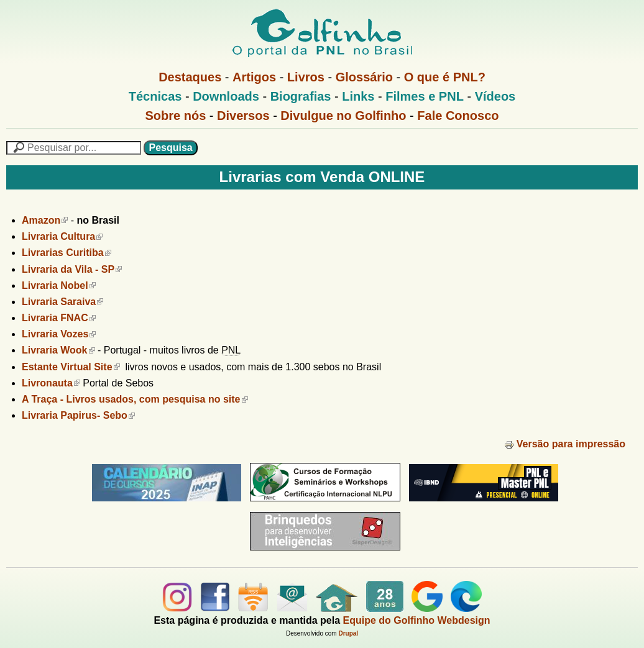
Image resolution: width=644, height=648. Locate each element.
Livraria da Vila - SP (72, 269)
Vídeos (495, 96)
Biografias (301, 96)
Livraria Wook (58, 350)
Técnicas (155, 96)
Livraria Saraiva (62, 302)
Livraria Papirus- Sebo (78, 415)
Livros (306, 77)
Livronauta (51, 383)
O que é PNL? (445, 77)
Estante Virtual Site (71, 367)
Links (358, 96)
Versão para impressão (565, 444)
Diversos (243, 116)
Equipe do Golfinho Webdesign (417, 620)
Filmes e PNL (425, 96)
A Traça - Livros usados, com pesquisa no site (135, 399)
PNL (231, 350)
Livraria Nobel (59, 285)
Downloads (226, 96)
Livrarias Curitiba (67, 253)
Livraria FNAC (59, 318)
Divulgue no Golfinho (343, 116)
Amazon (45, 220)
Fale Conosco (458, 116)
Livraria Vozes (59, 334)
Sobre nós (176, 116)
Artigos (254, 77)
